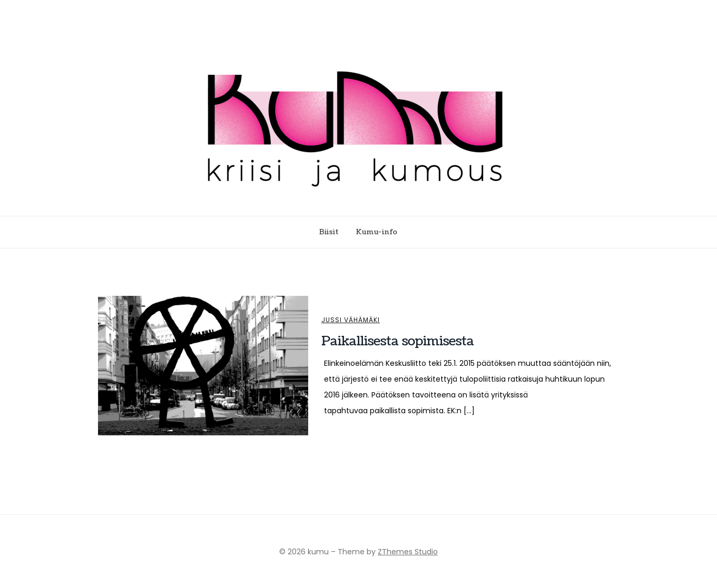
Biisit (329, 232)
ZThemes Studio (408, 552)
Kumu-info (377, 232)
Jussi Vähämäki (351, 320)
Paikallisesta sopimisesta (398, 341)
